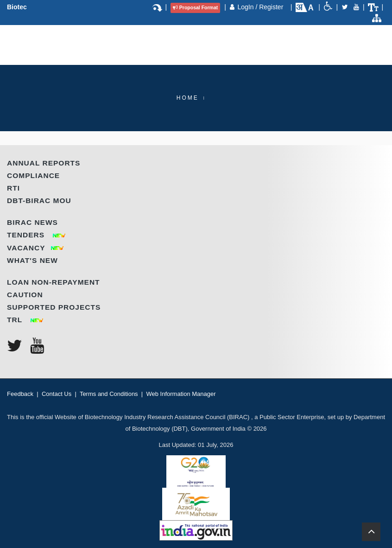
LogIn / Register (261, 7)
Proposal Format (195, 7)
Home (188, 98)
